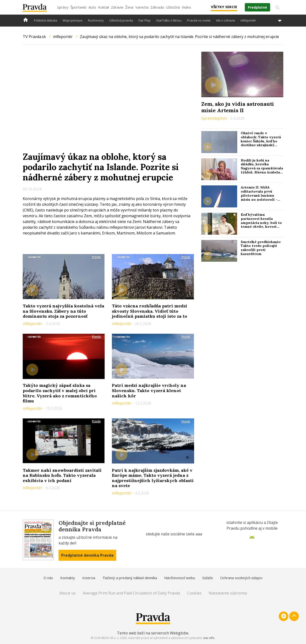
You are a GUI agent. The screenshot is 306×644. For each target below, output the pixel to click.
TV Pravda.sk (34, 37)
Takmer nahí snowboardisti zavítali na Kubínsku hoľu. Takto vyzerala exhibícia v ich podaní (62, 475)
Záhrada (157, 7)
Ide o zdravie (226, 20)
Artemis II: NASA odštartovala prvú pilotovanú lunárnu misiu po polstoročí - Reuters (259, 195)
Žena (129, 7)
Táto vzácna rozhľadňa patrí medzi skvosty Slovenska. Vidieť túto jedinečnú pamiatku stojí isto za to (150, 311)
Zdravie (117, 7)
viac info (209, 638)
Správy (63, 7)
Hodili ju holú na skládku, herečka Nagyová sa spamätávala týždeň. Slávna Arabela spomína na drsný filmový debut (262, 170)
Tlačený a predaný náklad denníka (130, 578)
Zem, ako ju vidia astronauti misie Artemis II (238, 107)
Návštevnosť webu (180, 578)
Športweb (78, 7)
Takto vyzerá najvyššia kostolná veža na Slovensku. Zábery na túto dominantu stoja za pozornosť (63, 311)
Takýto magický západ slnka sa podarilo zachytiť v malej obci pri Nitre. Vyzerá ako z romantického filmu (60, 393)
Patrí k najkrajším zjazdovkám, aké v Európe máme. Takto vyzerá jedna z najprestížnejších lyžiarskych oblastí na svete (153, 478)
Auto (92, 7)
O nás (48, 578)
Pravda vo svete (199, 20)
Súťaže (208, 578)
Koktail (104, 7)
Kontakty (68, 578)
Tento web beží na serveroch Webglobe (153, 633)
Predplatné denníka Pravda (87, 555)
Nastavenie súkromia (228, 593)
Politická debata (46, 20)
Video (186, 7)
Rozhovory (96, 20)
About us (67, 593)
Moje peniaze (73, 20)
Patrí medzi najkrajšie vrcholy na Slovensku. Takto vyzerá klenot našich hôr (149, 390)
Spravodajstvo (215, 118)
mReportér (248, 20)
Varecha (142, 7)
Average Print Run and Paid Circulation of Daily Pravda (131, 593)
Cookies (194, 593)
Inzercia (89, 578)
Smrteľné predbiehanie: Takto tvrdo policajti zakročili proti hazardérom (261, 248)
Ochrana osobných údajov (241, 578)
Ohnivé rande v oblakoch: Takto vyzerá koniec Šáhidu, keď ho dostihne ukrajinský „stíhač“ (261, 141)
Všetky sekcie (224, 7)
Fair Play (145, 20)
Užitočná (173, 7)
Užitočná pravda (121, 20)
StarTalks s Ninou (169, 20)
